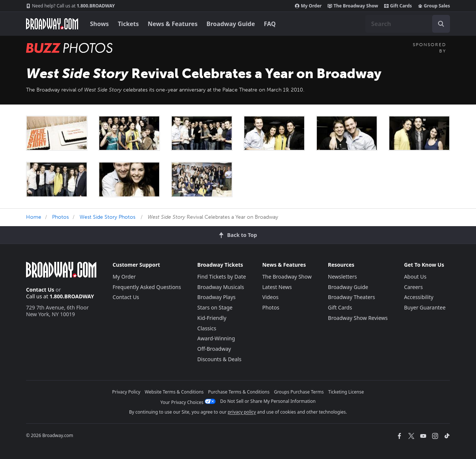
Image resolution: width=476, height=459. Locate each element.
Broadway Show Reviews (358, 318)
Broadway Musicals (221, 287)
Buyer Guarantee (425, 307)
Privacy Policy (126, 392)
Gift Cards (398, 6)
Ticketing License (346, 392)
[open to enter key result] (441, 24)
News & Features (173, 24)
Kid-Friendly (212, 318)
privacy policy (242, 412)
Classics (207, 328)
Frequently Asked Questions (147, 287)
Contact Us (40, 290)
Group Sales (434, 6)
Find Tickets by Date (222, 277)
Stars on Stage (215, 307)
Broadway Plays (217, 297)
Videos (270, 297)
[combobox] (408, 24)
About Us (415, 277)
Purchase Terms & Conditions (239, 392)
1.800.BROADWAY (70, 6)
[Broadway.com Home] (52, 24)
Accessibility (419, 297)
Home (34, 217)
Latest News (277, 287)
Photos (60, 217)
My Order (308, 6)
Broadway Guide (231, 24)
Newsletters (342, 277)
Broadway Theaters (352, 297)
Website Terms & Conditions (174, 392)
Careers (413, 287)
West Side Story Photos (107, 217)
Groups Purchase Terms (299, 392)
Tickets (128, 24)
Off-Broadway (214, 349)
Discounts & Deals (220, 359)
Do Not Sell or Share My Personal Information (268, 401)
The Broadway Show (353, 6)
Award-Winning (216, 338)
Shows (99, 24)
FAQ (270, 24)
